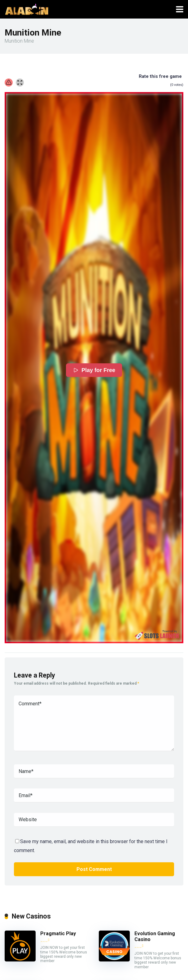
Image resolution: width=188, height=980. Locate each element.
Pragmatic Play (58, 934)
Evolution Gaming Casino (155, 936)
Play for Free (94, 370)
